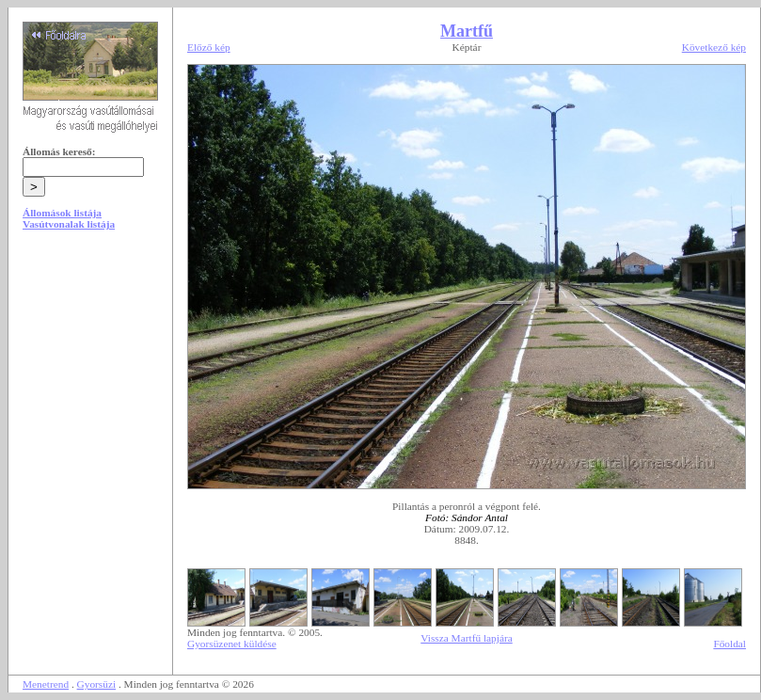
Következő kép (714, 47)
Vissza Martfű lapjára (466, 638)
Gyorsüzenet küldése (232, 644)
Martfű (467, 31)
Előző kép (209, 47)
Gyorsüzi (97, 684)
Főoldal (729, 644)
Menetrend (46, 684)
